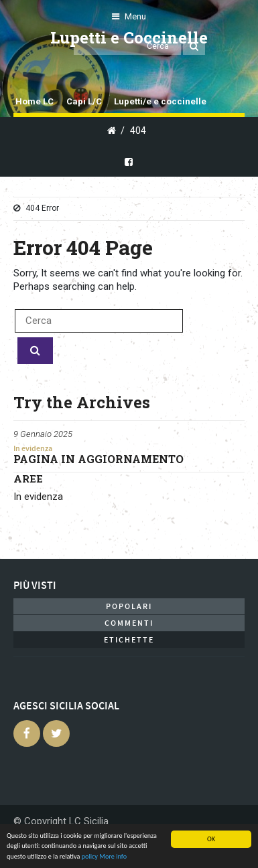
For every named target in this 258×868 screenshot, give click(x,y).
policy (90, 856)
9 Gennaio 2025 (43, 434)
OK (211, 839)
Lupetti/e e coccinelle (160, 101)
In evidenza (33, 448)
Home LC (35, 101)
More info (113, 856)
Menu (129, 16)
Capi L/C (84, 101)
